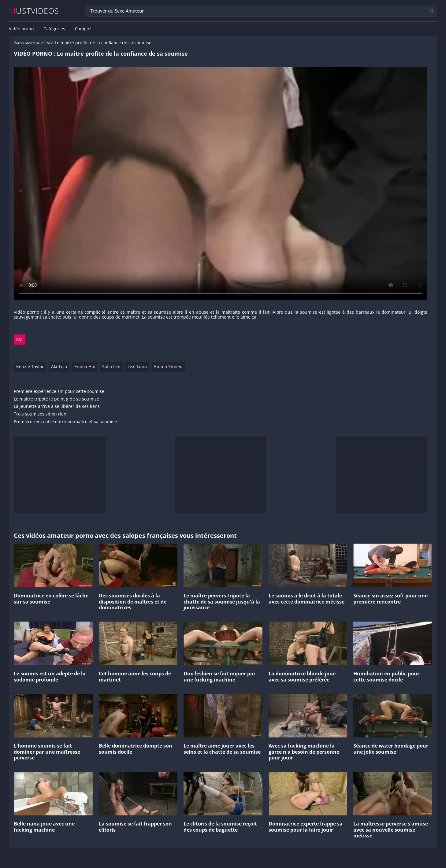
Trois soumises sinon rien (40, 414)
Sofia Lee (111, 366)
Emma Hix (85, 366)
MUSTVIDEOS (34, 11)
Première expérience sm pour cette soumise (59, 392)
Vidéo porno (21, 29)
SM (47, 43)
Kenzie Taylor (30, 366)
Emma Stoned (168, 366)
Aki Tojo (59, 366)
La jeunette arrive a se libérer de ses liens (57, 406)
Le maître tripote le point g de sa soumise (56, 399)
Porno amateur (27, 43)
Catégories (54, 29)
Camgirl (83, 29)
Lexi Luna (137, 366)
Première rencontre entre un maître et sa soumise (65, 422)
